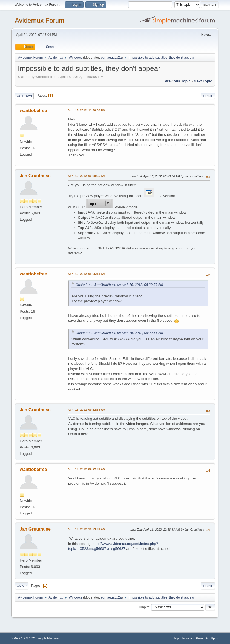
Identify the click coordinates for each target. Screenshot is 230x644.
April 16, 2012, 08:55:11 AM (87, 274)
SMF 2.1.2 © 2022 (24, 638)
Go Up (22, 586)
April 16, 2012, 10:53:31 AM (87, 529)
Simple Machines (48, 638)
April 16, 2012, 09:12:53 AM (87, 410)
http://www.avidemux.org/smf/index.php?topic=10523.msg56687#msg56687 (113, 546)
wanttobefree (33, 110)
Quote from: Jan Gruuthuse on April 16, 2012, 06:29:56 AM (119, 285)
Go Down (24, 96)
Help (176, 638)
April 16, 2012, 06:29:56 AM (87, 176)
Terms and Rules (193, 638)
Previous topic (178, 81)
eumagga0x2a (111, 58)
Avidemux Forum (40, 20)
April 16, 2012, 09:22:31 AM (87, 469)
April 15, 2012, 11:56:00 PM (87, 110)
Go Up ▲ (212, 638)
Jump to (144, 607)
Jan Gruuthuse (35, 176)
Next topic (203, 81)
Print (208, 96)
